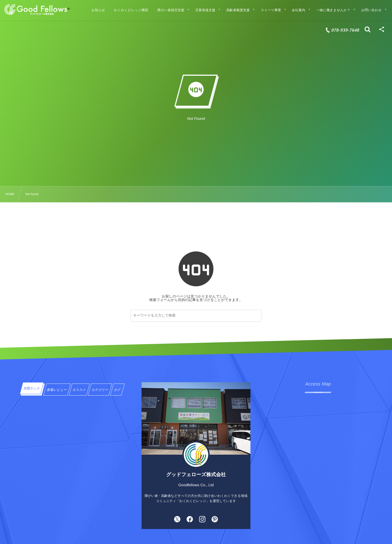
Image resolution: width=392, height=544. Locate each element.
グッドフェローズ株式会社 (196, 475)
